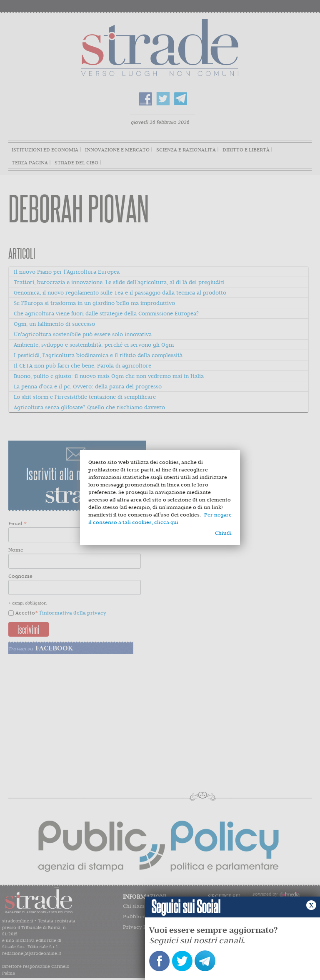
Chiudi (223, 533)
